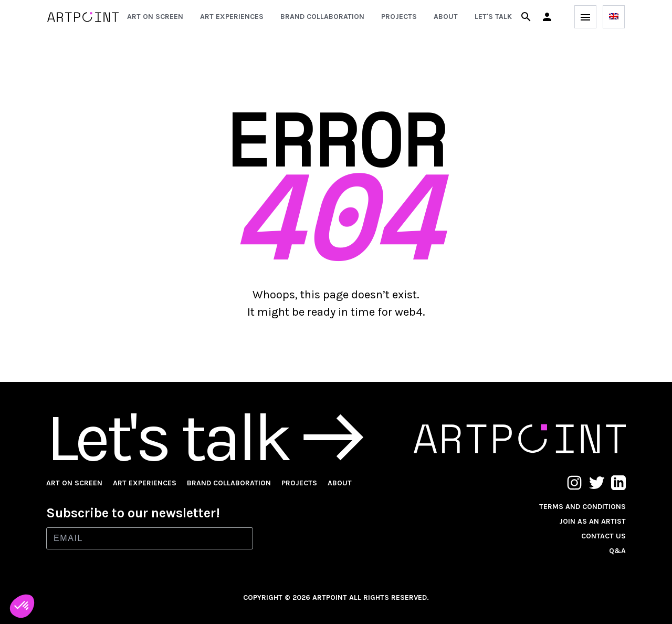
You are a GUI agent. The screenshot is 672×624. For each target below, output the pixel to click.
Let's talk (493, 17)
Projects (399, 17)
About (446, 17)
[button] (547, 17)
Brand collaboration (322, 17)
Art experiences (232, 17)
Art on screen (155, 17)
